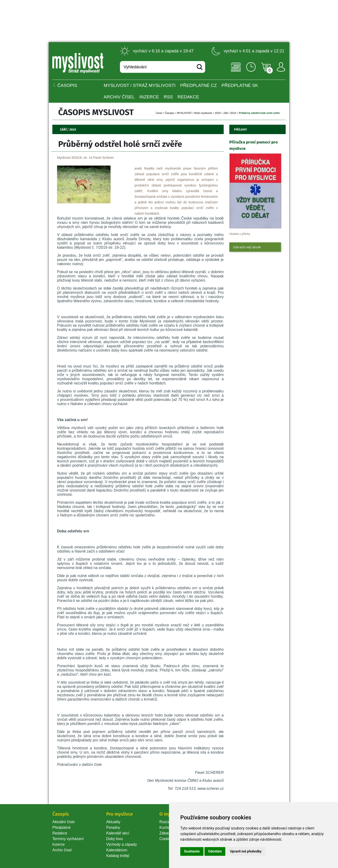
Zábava (166, 833)
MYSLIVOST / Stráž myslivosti (140, 85)
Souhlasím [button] (192, 851)
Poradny (113, 827)
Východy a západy (121, 844)
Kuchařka (167, 827)
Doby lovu (114, 839)
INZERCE (149, 97)
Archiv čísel (119, 97)
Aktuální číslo (63, 822)
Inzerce (58, 844)
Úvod (159, 113)
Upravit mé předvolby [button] (246, 851)
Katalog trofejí (118, 856)
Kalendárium (117, 850)
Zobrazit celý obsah (247, 247)
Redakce (188, 97)
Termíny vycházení (68, 839)
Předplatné (61, 827)
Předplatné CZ (199, 85)
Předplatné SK (240, 85)
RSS (168, 97)
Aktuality (113, 822)
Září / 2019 (230, 113)
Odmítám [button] (215, 851)
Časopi (169, 113)
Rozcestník (169, 822)
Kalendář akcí (118, 833)
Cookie (166, 839)
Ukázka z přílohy (240, 234)
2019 (218, 113)
